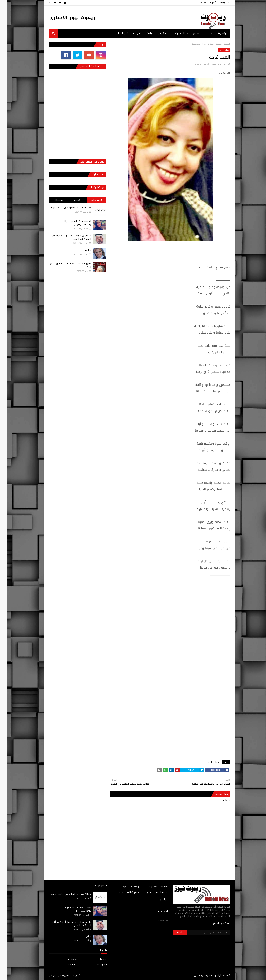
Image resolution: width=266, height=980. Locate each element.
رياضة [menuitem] (143, 33)
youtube (66, 964)
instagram (95, 964)
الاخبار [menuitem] (203, 33)
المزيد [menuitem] (132, 33)
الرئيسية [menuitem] (216, 33)
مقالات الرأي (202, 44)
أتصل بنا (206, 3)
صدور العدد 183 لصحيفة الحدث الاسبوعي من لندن (64, 265)
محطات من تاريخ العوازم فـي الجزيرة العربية (64, 208)
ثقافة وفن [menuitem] (157, 33)
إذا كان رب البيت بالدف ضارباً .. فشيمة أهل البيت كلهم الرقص (65, 237)
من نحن (196, 3)
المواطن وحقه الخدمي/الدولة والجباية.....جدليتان (71, 223)
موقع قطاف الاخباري (122, 892)
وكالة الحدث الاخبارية (152, 887)
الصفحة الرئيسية (216, 44)
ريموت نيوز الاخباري (66, 18)
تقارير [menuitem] (190, 33)
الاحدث (71, 200)
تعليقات (52, 200)
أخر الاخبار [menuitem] (116, 33)
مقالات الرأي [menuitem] (175, 33)
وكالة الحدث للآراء (124, 887)
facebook (66, 959)
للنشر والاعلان (218, 3)
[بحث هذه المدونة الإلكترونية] (202, 932)
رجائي (82, 250)
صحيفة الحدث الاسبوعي (151, 892)
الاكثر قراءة (90, 200)
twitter (97, 959)
